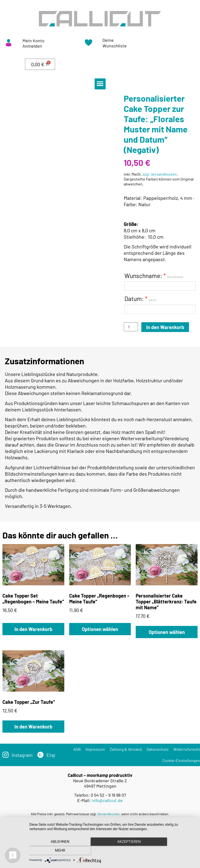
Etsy (51, 755)
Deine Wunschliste (115, 43)
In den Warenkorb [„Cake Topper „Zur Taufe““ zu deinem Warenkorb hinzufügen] (33, 727)
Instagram (22, 755)
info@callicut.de (107, 800)
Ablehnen (54, 851)
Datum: (140, 299)
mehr (170, 851)
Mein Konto (33, 41)
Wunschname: (154, 276)
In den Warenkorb (165, 327)
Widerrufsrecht (187, 749)
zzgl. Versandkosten (160, 174)
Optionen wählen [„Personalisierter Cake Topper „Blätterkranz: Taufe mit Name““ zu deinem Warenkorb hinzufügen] (167, 632)
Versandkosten (108, 814)
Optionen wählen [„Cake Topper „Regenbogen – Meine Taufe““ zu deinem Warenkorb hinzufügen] (100, 629)
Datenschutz (158, 749)
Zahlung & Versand (126, 749)
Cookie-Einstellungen (181, 760)
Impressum (95, 749)
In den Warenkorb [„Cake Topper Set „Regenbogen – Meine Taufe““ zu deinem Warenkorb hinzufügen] (33, 629)
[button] (100, 84)
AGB (77, 749)
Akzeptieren (112, 851)
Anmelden (32, 46)
